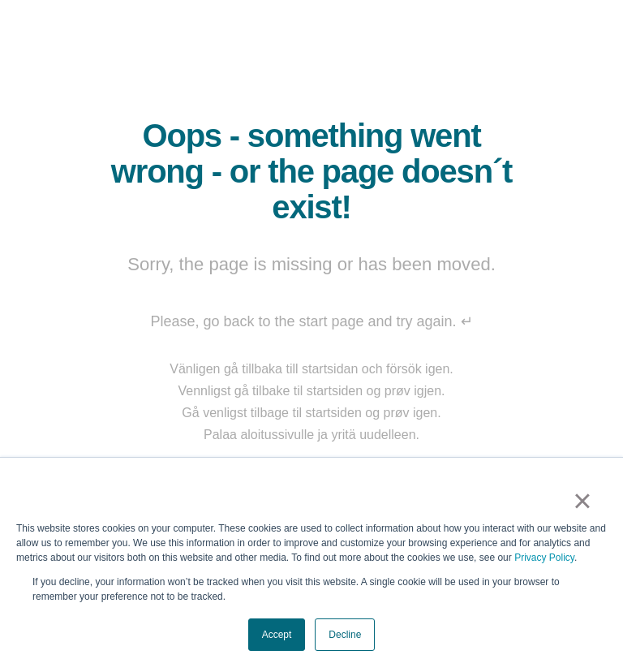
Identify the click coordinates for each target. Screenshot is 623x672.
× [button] (582, 501)
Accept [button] (277, 635)
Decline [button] (345, 635)
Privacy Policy (544, 558)
